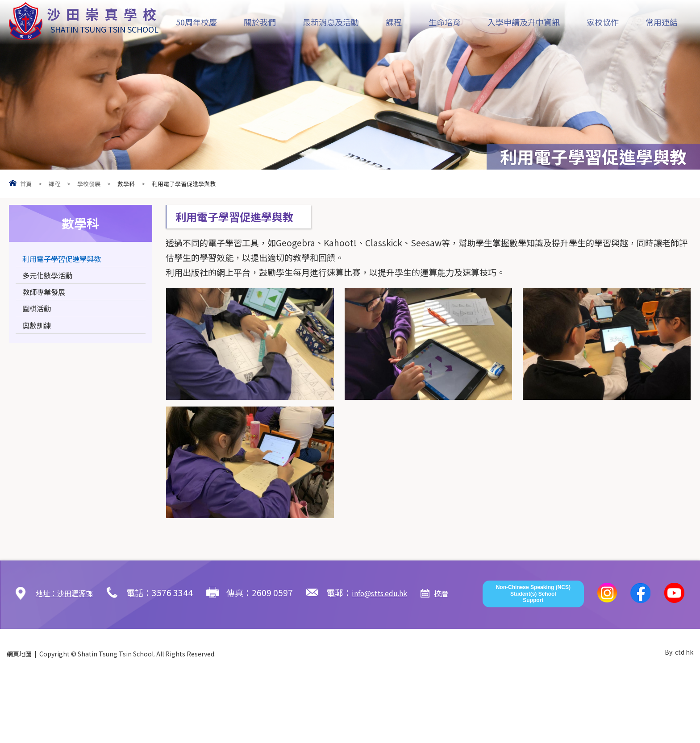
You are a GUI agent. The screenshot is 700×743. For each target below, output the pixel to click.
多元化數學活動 (52, 280)
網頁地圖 (19, 718)
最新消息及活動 (331, 22)
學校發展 (89, 184)
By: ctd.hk (679, 718)
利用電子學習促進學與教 (69, 260)
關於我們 (260, 22)
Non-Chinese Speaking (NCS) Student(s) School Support (533, 658)
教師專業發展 (48, 300)
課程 (394, 22)
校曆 (467, 592)
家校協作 (603, 22)
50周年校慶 (196, 22)
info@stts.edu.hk (397, 592)
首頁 (26, 184)
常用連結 (662, 22)
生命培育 (445, 22)
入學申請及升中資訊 (524, 22)
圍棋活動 (39, 319)
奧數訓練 (39, 339)
